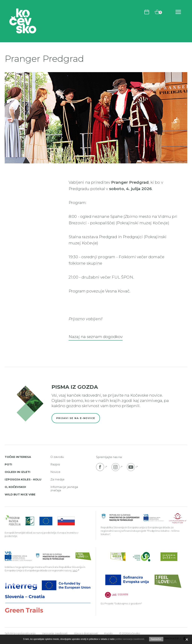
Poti (8, 464)
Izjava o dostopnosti (86, 633)
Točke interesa (18, 457)
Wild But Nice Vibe (20, 494)
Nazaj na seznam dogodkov (96, 337)
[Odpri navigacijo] (178, 12)
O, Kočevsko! (15, 487)
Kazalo (109, 633)
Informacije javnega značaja (64, 489)
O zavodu (57, 457)
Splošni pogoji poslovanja (20, 633)
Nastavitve (156, 639)
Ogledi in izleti (18, 472)
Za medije (57, 479)
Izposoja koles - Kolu (23, 479)
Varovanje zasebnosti (55, 633)
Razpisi (55, 464)
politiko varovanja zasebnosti (129, 639)
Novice (55, 472)
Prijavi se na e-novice (76, 418)
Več (75, 570)
